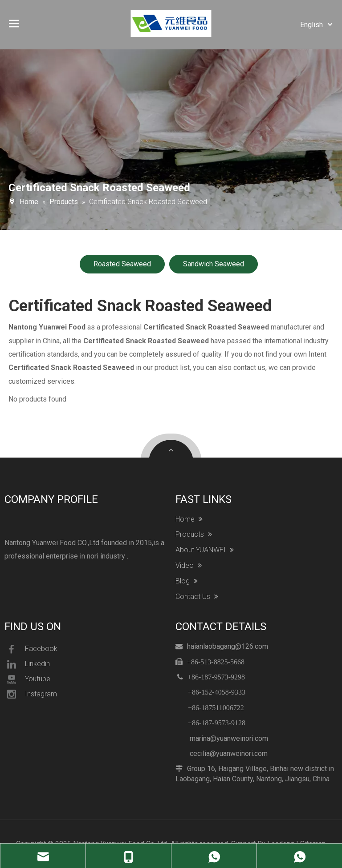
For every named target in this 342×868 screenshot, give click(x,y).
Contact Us (197, 597)
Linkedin (27, 664)
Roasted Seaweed (122, 264)
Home (189, 519)
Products (194, 534)
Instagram (31, 694)
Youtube (27, 679)
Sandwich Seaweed (214, 264)
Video (189, 566)
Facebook (31, 649)
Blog (187, 581)
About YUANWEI (205, 550)
